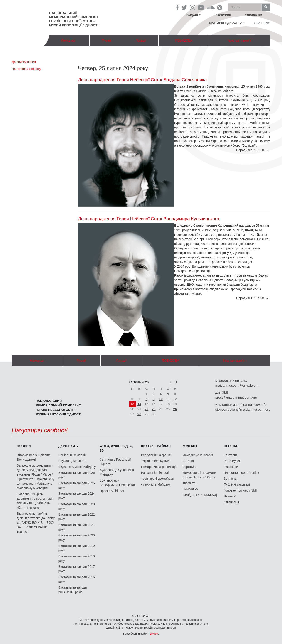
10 (161, 399)
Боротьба (189, 467)
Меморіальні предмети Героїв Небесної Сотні (199, 475)
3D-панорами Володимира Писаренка (117, 483)
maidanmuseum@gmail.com (237, 385)
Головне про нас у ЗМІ (240, 490)
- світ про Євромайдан (158, 479)
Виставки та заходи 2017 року (77, 569)
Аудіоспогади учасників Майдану (117, 472)
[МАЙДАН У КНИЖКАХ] (200, 495)
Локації (141, 40)
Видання (194, 15)
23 (154, 409)
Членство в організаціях (241, 473)
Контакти (230, 455)
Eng (267, 23)
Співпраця (231, 502)
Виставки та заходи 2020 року (77, 538)
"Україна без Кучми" (156, 461)
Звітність (230, 479)
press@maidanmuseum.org (236, 397)
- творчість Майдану (156, 484)
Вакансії (230, 496)
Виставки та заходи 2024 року (77, 496)
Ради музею (233, 461)
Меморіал (68, 40)
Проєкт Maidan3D (112, 491)
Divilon (154, 634)
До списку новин (24, 62)
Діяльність (68, 446)
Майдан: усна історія (198, 455)
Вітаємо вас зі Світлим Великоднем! (33, 457)
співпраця (254, 15)
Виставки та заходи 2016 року (77, 579)
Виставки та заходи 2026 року (77, 475)
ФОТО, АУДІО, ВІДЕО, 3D (116, 448)
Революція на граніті (156, 455)
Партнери (231, 467)
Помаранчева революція (159, 467)
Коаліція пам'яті (239, 40)
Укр (257, 23)
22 (146, 409)
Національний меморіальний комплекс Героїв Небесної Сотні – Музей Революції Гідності (74, 19)
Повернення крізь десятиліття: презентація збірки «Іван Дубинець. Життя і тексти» (35, 501)
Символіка (190, 489)
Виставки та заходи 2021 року (77, 527)
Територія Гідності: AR (226, 23)
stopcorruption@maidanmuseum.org (243, 409)
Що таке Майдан (156, 446)
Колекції (190, 446)
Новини (24, 446)
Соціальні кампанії (72, 455)
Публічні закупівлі (237, 484)
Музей (106, 40)
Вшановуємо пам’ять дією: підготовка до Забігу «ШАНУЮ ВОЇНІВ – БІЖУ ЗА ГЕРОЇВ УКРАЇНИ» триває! (36, 523)
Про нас (231, 446)
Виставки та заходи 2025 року (77, 485)
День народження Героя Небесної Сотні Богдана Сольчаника (142, 80)
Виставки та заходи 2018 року (77, 558)
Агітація (188, 461)
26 (175, 409)
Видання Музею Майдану (77, 467)
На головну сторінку (26, 69)
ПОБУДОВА (183, 40)
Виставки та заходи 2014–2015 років (73, 590)
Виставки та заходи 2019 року (77, 548)
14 (139, 404)
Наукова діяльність (72, 461)
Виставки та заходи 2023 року (77, 506)
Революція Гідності (155, 473)
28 (139, 414)
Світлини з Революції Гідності (115, 462)
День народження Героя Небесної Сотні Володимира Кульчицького (149, 219)
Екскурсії (223, 15)
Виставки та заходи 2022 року (77, 517)
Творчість (189, 483)
